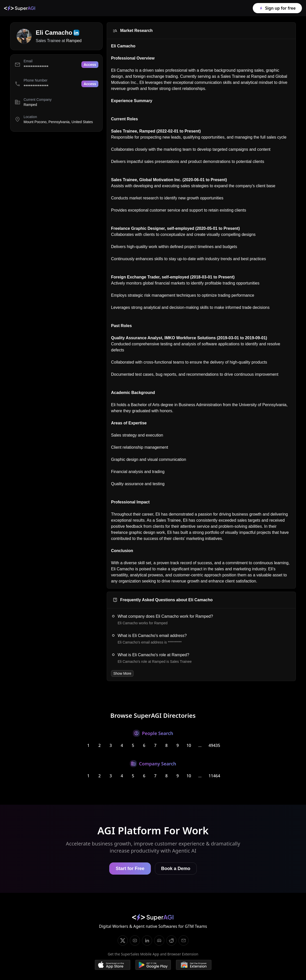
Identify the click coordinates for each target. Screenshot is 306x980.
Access (90, 65)
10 (189, 745)
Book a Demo (176, 869)
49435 (214, 745)
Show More (122, 673)
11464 (214, 776)
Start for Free (130, 869)
